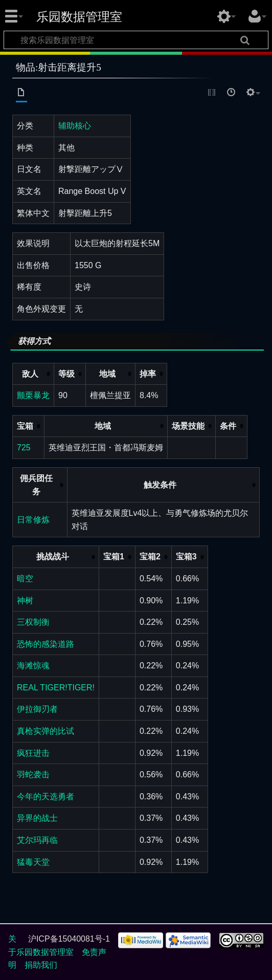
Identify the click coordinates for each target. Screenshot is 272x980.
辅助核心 (75, 126)
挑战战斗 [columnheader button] (53, 557)
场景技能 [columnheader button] (188, 426)
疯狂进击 (33, 753)
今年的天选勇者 (46, 797)
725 (24, 448)
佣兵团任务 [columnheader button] (36, 485)
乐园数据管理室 (79, 17)
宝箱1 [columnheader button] (114, 557)
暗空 (25, 579)
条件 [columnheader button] (228, 426)
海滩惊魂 (33, 666)
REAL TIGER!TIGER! (56, 688)
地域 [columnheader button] (107, 374)
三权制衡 (33, 622)
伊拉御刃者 (37, 709)
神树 (25, 601)
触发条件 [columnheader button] (160, 485)
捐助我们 (41, 965)
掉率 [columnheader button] (148, 374)
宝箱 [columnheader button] (25, 426)
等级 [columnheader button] (66, 374)
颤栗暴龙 (33, 395)
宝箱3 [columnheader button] (186, 557)
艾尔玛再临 (37, 840)
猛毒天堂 (33, 862)
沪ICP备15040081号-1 (69, 939)
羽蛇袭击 (33, 775)
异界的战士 (37, 818)
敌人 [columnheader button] (30, 374)
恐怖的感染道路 (46, 644)
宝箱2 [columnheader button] (150, 557)
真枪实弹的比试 (46, 731)
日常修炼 (33, 520)
